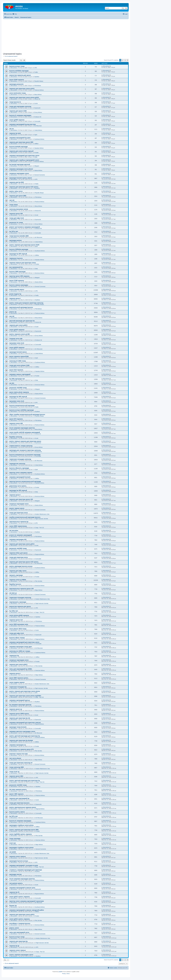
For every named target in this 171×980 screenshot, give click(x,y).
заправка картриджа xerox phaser (21, 169)
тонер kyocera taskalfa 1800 (19, 236)
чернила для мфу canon (18, 571)
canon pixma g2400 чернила (19, 615)
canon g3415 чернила (17, 348)
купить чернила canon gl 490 (19, 334)
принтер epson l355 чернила (19, 276)
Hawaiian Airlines (39, 148)
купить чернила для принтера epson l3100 (24, 245)
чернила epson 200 (16, 214)
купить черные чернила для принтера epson (25, 441)
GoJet (36, 103)
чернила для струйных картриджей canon (24, 160)
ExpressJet (37, 108)
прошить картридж (16, 575)
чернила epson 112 (16, 620)
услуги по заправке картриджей (21, 535)
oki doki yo (13, 593)
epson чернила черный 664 (19, 356)
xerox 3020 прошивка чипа (19, 624)
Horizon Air (37, 99)
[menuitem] (15, 14)
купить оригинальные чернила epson (23, 807)
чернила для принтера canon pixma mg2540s (25, 696)
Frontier (37, 153)
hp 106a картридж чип (17, 379)
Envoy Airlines (38, 112)
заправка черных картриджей (20, 374)
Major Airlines (39, 590)
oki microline (14, 531)
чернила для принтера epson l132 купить (24, 187)
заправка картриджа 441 (18, 539)
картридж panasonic (16, 84)
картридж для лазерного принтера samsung (25, 450)
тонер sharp (13, 205)
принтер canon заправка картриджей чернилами (27, 901)
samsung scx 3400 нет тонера (20, 651)
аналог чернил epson (17, 508)
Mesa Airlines (38, 95)
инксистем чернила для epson (20, 75)
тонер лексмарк (15, 839)
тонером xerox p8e (16, 339)
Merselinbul (14, 68)
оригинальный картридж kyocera (21, 307)
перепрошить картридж (18, 602)
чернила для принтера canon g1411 (22, 89)
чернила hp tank (15, 133)
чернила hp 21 (14, 892)
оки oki (12, 316)
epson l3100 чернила (17, 80)
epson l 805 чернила (16, 794)
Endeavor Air (38, 117)
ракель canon (14, 928)
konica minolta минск (17, 289)
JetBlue (36, 144)
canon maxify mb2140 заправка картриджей (25, 432)
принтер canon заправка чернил (21, 473)
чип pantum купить (16, 883)
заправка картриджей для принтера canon (24, 156)
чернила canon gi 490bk (18, 580)
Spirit (36, 135)
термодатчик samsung (17, 464)
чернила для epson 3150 (18, 111)
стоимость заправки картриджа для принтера (26, 870)
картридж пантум (15, 874)
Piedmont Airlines (39, 90)
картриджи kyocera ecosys (19, 861)
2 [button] (123, 60)
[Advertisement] (66, 34)
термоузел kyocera (16, 258)
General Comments (40, 175)
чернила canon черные (18, 856)
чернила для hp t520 (17, 182)
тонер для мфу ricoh (17, 218)
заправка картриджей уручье (20, 700)
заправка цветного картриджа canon (22, 731)
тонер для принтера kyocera (19, 803)
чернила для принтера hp (18, 941)
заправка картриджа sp (18, 745)
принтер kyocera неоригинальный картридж (25, 481)
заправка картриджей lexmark (20, 477)
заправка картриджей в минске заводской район (27, 910)
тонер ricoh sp (14, 772)
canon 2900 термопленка (18, 526)
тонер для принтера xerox (19, 513)
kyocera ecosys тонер (17, 66)
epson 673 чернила (16, 419)
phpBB (60, 972)
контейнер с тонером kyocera (20, 923)
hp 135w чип (14, 611)
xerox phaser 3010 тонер (18, 629)
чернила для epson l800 (18, 196)
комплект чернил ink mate (18, 754)
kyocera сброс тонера (17, 638)
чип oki (12, 200)
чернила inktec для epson (18, 553)
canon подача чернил (17, 682)
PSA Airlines (38, 86)
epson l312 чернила (16, 370)
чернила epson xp (16, 709)
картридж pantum (15, 240)
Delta (36, 157)
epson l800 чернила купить (19, 678)
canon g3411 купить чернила (19, 919)
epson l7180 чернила (17, 281)
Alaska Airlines (38, 170)
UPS (36, 68)
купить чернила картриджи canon (21, 955)
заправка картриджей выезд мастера (23, 124)
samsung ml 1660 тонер (18, 361)
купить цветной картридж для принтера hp (25, 736)
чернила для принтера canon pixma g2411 (24, 98)
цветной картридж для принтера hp (22, 321)
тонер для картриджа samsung (20, 106)
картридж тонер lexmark (18, 727)
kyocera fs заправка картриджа (20, 115)
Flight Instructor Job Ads (42, 519)
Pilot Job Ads (39, 581)
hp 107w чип (14, 231)
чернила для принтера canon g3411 (22, 915)
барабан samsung (16, 437)
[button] (128, 60)
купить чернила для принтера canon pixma (25, 691)
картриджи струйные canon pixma (21, 825)
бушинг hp (13, 906)
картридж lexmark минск (18, 352)
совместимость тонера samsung (21, 446)
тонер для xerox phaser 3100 (19, 365)
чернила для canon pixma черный (21, 151)
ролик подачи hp (15, 294)
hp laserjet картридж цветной (20, 164)
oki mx (12, 129)
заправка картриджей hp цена (20, 138)
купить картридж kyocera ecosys (21, 566)
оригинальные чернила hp (19, 522)
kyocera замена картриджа (19, 285)
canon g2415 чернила (17, 330)
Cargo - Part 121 (40, 528)
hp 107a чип (13, 816)
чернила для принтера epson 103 (21, 499)
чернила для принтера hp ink (20, 718)
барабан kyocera (15, 584)
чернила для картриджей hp (19, 798)
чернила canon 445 (16, 423)
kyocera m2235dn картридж (19, 71)
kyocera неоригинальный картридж (22, 406)
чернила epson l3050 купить (19, 714)
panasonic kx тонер (16, 223)
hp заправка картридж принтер (20, 705)
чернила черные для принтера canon (23, 263)
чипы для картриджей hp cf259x (21, 669)
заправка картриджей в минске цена (22, 888)
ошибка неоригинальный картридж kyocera (25, 517)
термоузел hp (14, 656)
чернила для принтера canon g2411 (22, 544)
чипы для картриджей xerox (19, 932)
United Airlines (38, 130)
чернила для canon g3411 (18, 325)
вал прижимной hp (16, 267)
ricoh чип (13, 843)
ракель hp (13, 312)
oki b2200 (13, 852)
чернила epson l (15, 298)
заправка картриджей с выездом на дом (24, 865)
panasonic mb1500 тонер (18, 388)
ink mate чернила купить (18, 789)
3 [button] (125, 60)
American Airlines (39, 161)
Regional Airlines (40, 554)
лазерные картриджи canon (19, 173)
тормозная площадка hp (18, 687)
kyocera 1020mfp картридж (19, 249)
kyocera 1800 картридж (17, 272)
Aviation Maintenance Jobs (42, 514)
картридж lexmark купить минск (21, 178)
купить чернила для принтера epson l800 (24, 830)
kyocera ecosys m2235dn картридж (22, 410)
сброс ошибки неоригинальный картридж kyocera (27, 414)
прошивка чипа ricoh (17, 343)
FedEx (36, 72)
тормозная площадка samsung (20, 459)
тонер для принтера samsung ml (21, 763)
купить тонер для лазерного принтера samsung (26, 303)
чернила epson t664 (16, 776)
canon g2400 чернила (17, 120)
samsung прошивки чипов (19, 209)
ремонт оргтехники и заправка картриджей (25, 227)
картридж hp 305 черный (18, 254)
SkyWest (37, 77)
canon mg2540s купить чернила (21, 834)
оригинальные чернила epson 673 (21, 749)
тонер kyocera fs (15, 102)
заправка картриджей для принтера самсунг (25, 723)
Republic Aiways (39, 81)
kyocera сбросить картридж (19, 468)
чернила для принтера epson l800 (21, 142)
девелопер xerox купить (18, 486)
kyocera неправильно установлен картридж (25, 455)
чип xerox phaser (15, 758)
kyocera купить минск (17, 812)
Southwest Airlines (39, 139)
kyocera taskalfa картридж (18, 147)
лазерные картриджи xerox (19, 504)
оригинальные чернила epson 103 (21, 589)
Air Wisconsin (38, 126)
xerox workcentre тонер (18, 93)
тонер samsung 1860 (16, 767)
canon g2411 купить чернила (19, 897)
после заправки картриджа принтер (22, 428)
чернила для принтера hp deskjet (21, 740)
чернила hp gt (14, 946)
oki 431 (12, 383)
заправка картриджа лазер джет (21, 647)
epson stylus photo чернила (19, 392)
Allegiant (37, 166)
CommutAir (37, 121)
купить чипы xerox (16, 191)
